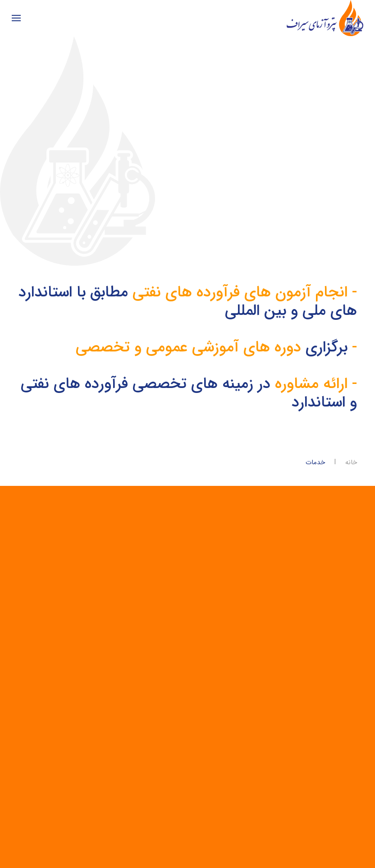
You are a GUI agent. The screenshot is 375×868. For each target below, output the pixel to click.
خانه (351, 463)
